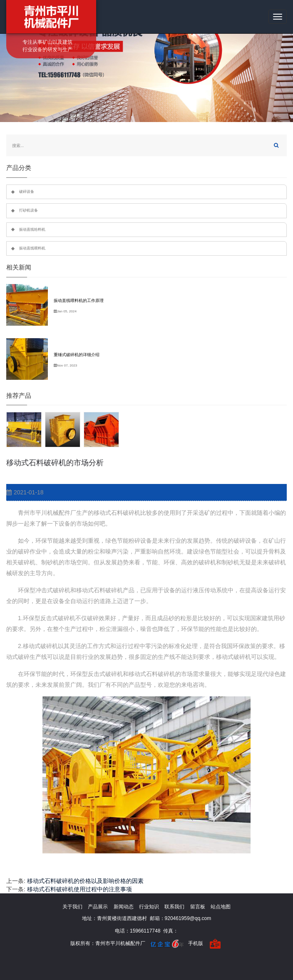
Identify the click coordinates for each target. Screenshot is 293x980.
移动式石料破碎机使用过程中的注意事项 (79, 889)
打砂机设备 (29, 210)
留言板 (198, 907)
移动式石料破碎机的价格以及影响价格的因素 (85, 881)
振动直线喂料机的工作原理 (79, 300)
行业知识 (149, 907)
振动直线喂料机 (32, 248)
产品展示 (98, 907)
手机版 (196, 943)
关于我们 (72, 907)
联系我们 (174, 907)
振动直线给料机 (32, 229)
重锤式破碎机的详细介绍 (77, 355)
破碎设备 (27, 192)
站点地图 (221, 907)
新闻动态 (124, 907)
